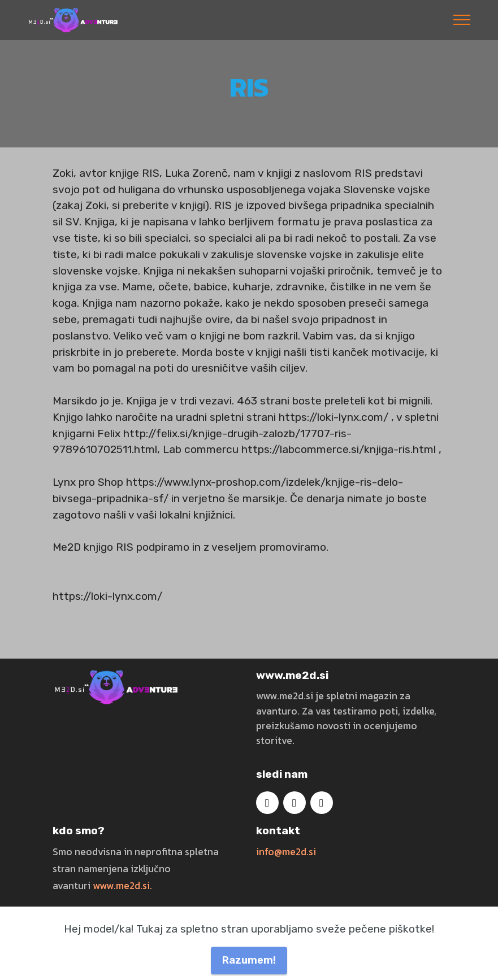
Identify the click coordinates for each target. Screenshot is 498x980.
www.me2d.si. (122, 886)
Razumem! (249, 960)
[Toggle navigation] (462, 20)
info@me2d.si (286, 852)
